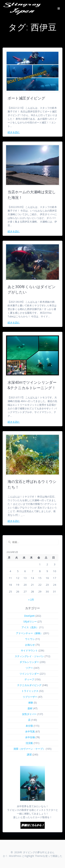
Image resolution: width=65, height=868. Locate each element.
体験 (31, 703)
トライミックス (30, 691)
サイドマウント (29, 650)
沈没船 (29, 743)
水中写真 (30, 731)
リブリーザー (30, 697)
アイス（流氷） (30, 627)
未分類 (29, 726)
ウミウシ (30, 639)
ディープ (29, 679)
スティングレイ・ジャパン (29, 656)
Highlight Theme (34, 856)
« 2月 (31, 600)
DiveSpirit (29, 616)
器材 (30, 708)
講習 (29, 754)
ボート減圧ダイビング (26, 98)
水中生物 (30, 737)
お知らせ (30, 645)
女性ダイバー (29, 714)
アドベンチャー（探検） (29, 633)
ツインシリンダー (29, 674)
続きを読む (14, 132)
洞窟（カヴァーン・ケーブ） (29, 749)
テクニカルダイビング (29, 685)
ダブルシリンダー (29, 662)
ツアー (29, 668)
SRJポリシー (30, 622)
